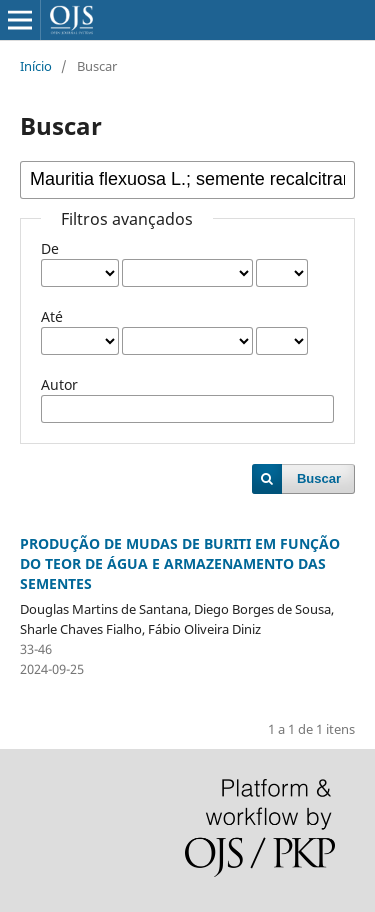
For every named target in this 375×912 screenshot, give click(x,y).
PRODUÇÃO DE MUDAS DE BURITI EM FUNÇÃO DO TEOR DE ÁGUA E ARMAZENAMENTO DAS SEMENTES (180, 563)
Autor (59, 384)
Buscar (319, 478)
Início (36, 66)
